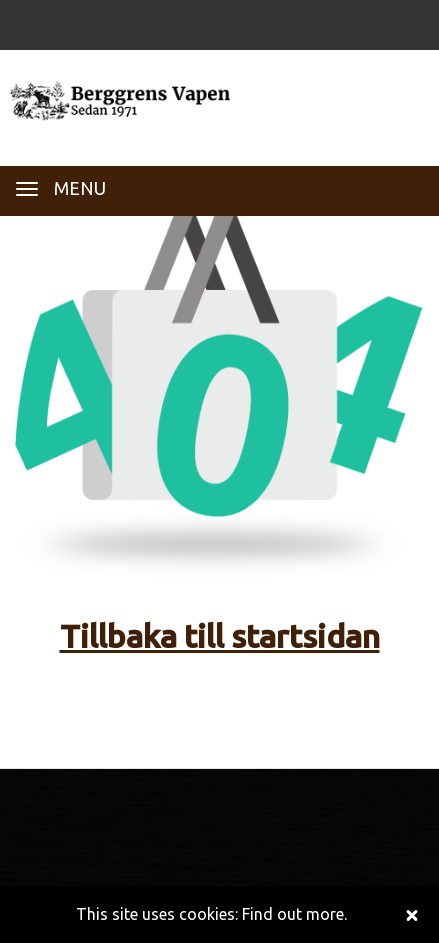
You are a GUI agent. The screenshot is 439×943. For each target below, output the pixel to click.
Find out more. (294, 914)
